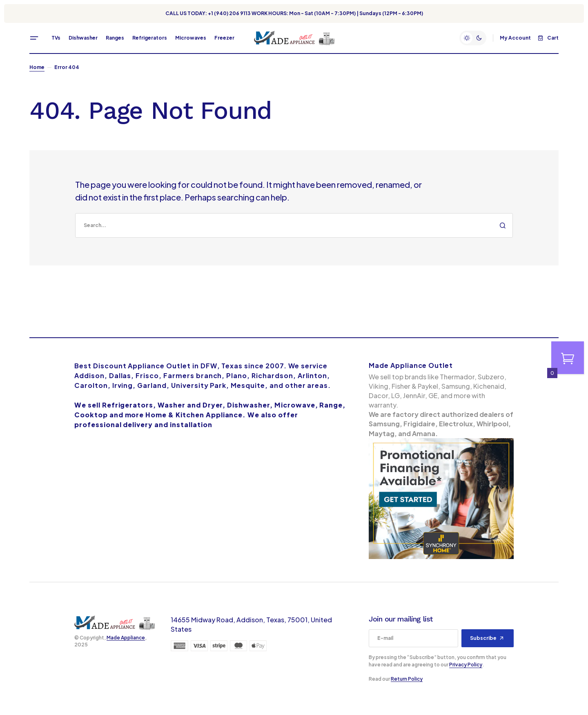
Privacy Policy (466, 665)
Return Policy (407, 679)
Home (37, 67)
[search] (294, 225)
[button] (34, 38)
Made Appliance (126, 638)
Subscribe (483, 638)
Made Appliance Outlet (411, 365)
